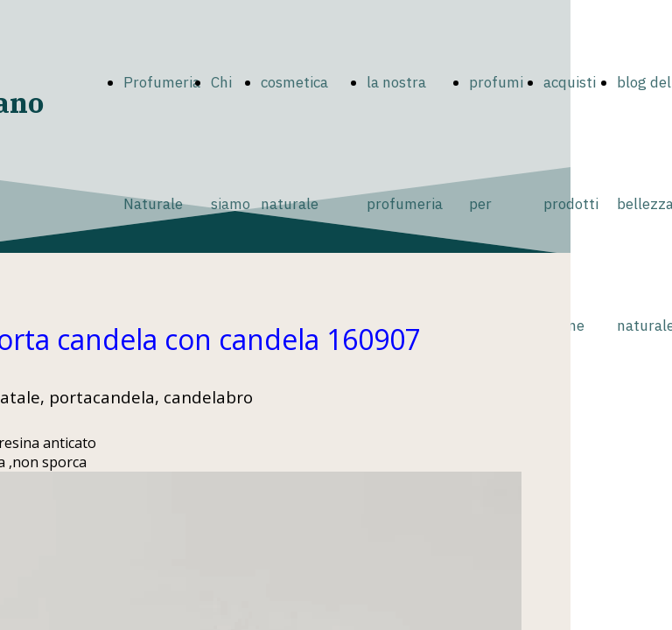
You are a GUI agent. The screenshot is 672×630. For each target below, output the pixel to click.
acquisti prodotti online (571, 204)
